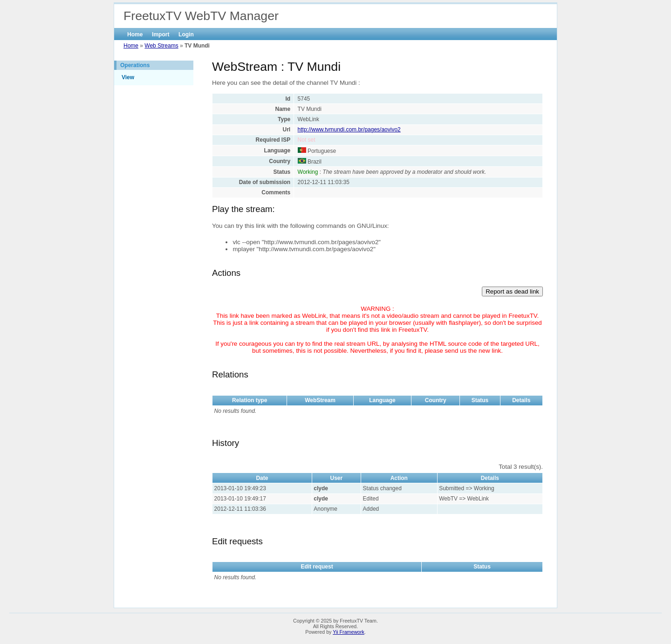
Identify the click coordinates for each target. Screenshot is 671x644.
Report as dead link (512, 291)
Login (186, 34)
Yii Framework (349, 632)
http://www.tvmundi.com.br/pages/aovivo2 (349, 130)
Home (135, 34)
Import (161, 34)
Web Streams (161, 46)
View (128, 77)
